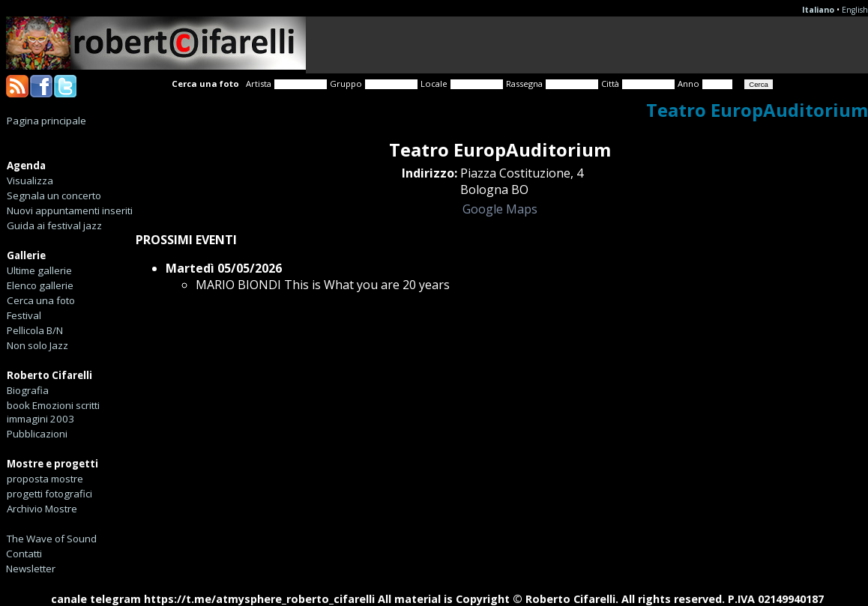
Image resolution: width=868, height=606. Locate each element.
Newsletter (31, 569)
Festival (24, 315)
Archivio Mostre (42, 509)
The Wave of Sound (52, 539)
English (855, 10)
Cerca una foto (41, 300)
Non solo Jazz (37, 345)
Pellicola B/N (35, 330)
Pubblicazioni (37, 434)
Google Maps (500, 209)
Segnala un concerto (54, 196)
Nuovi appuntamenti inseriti (70, 210)
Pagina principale (46, 121)
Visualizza (30, 181)
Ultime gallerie (39, 270)
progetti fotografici (49, 494)
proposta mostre (45, 479)
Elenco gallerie (40, 285)
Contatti (24, 554)
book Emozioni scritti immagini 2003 (53, 412)
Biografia (28, 390)
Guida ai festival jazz (54, 225)
